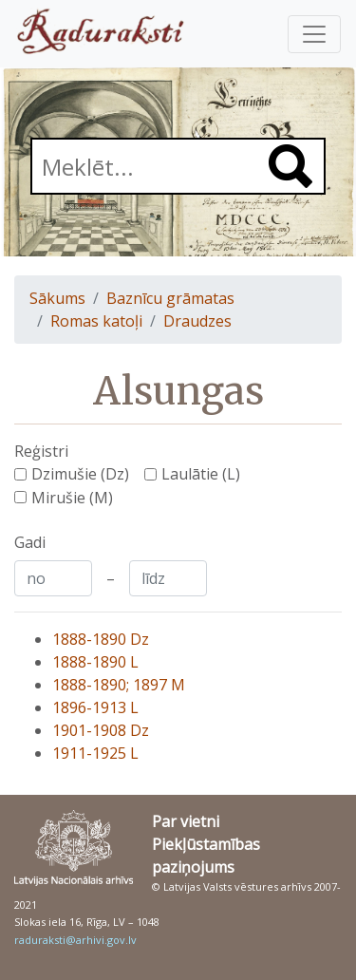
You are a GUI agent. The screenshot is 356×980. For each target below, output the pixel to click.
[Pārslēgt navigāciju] (314, 34)
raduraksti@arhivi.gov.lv (75, 940)
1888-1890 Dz (101, 639)
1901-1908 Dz (101, 730)
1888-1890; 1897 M (119, 685)
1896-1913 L (95, 707)
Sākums (57, 298)
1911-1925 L (95, 753)
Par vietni (186, 821)
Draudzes (197, 321)
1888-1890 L (95, 662)
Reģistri (41, 451)
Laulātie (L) (201, 474)
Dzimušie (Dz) (80, 474)
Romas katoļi (96, 321)
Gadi (30, 542)
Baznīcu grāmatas (170, 298)
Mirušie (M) (72, 498)
